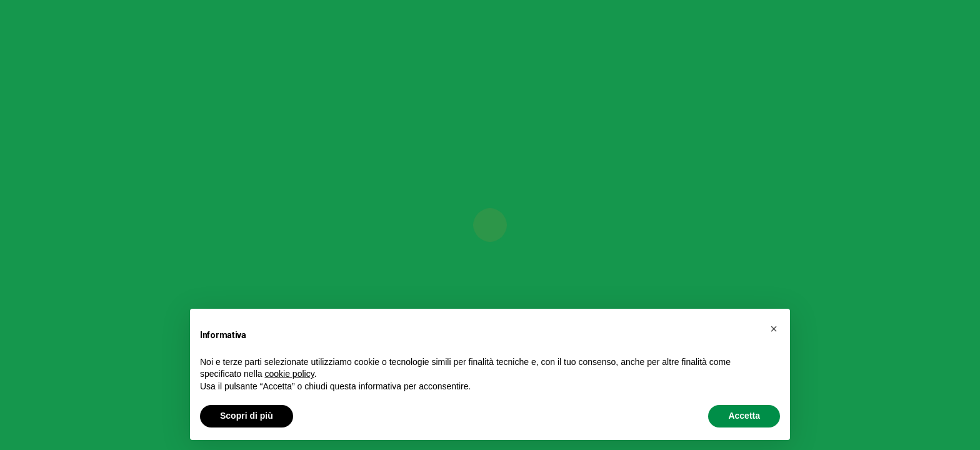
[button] (774, 329)
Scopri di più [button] (247, 416)
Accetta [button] (744, 416)
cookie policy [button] (290, 374)
